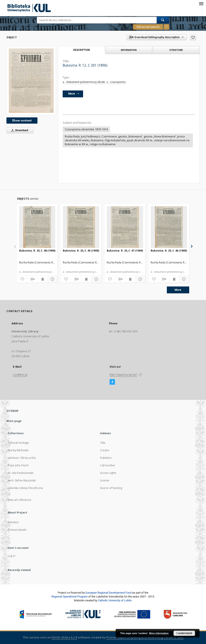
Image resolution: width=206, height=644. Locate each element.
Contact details (17, 530)
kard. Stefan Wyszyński (22, 480)
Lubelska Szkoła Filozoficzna (25, 488)
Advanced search (148, 27)
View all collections (19, 500)
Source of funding (111, 488)
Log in (12, 556)
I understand (184, 633)
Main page (14, 421)
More (178, 290)
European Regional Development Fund (108, 593)
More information (159, 633)
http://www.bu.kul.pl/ (123, 375)
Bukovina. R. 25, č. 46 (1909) (169, 251)
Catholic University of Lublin (115, 600)
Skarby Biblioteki (18, 450)
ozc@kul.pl (20, 375)
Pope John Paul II (18, 465)
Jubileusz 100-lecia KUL (22, 458)
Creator (105, 450)
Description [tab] (81, 50)
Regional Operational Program (70, 597)
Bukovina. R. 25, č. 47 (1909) (125, 251)
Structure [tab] (176, 50)
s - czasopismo (116, 82)
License (105, 480)
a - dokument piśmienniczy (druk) (84, 82)
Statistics (13, 522)
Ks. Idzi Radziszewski (21, 473)
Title (103, 443)
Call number (108, 465)
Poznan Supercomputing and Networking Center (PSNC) (145, 637)
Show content (22, 120)
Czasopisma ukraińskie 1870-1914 (86, 129)
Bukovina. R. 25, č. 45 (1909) (81, 251)
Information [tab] (129, 50)
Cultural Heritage (18, 443)
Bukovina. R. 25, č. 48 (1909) (37, 251)
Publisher (106, 458)
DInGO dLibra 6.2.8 (64, 637)
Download (19, 130)
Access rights (108, 473)
